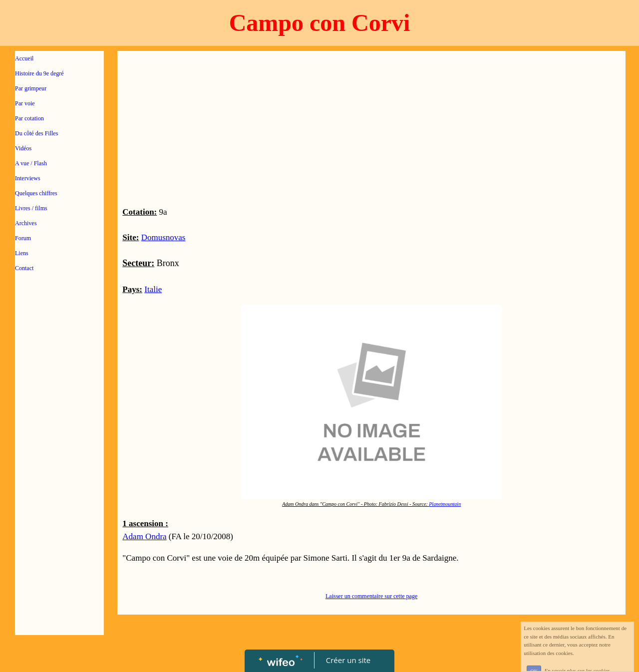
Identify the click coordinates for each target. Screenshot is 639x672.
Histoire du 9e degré (39, 73)
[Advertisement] (59, 480)
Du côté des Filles (36, 133)
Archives (26, 223)
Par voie (25, 103)
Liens (22, 253)
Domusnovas (163, 237)
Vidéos (23, 148)
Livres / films (31, 208)
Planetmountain (445, 504)
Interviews (28, 178)
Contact (24, 268)
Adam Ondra (144, 536)
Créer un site (348, 660)
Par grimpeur (31, 88)
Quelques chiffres (36, 193)
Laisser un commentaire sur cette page (371, 596)
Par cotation (29, 118)
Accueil (24, 58)
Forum (23, 238)
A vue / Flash (31, 163)
